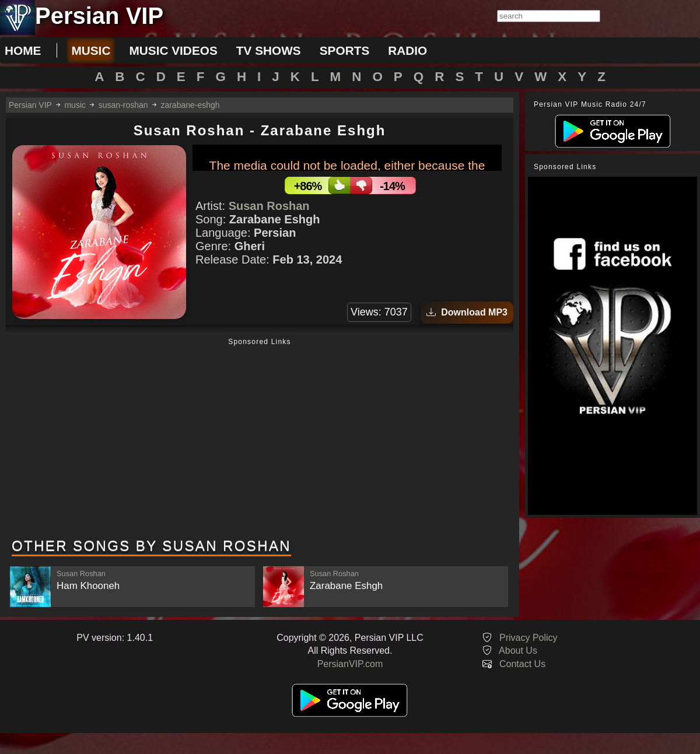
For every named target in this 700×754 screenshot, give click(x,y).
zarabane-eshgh (190, 105)
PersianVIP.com (350, 664)
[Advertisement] (260, 439)
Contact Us (522, 664)
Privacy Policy (528, 638)
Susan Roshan (269, 206)
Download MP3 (467, 312)
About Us (518, 650)
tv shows (269, 50)
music (91, 50)
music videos (173, 50)
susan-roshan (123, 105)
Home (23, 50)
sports (345, 50)
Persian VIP (30, 105)
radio (407, 50)
